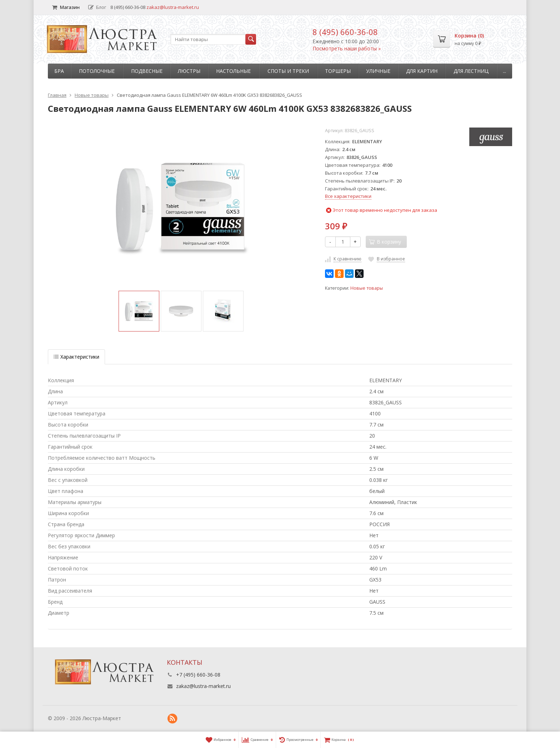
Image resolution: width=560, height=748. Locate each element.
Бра (59, 71)
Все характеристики (348, 196)
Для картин (422, 71)
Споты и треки (288, 71)
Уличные (378, 71)
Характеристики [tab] (76, 357)
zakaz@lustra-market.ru (173, 7)
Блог (97, 7)
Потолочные (97, 71)
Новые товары (367, 288)
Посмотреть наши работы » (347, 48)
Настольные (233, 71)
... (504, 71)
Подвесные (147, 71)
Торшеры (338, 71)
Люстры (189, 71)
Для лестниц (471, 71)
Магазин (66, 7)
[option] (139, 311)
